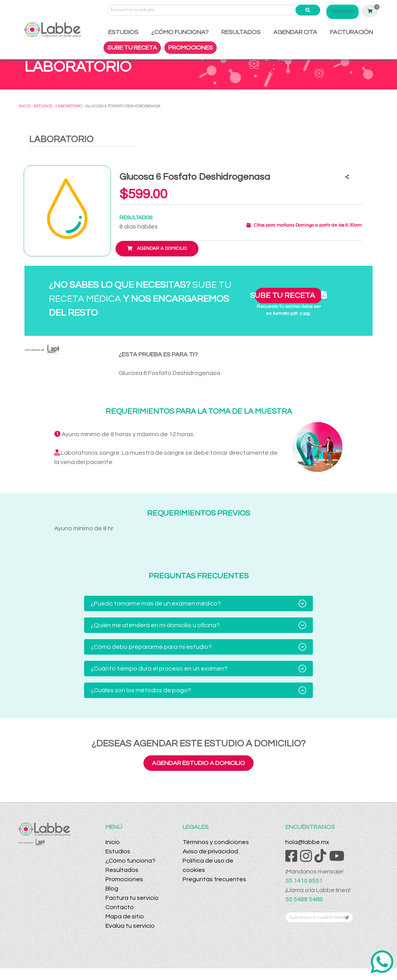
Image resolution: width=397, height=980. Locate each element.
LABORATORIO (69, 106)
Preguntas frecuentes (214, 879)
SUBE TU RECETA (132, 48)
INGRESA (343, 12)
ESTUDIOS (123, 32)
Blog (112, 889)
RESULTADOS (241, 32)
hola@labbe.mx (307, 842)
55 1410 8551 (304, 881)
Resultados (122, 870)
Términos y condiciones (216, 842)
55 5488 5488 (304, 899)
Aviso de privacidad (210, 851)
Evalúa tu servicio (130, 926)
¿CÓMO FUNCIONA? (180, 32)
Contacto (120, 907)
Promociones (124, 879)
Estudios (118, 851)
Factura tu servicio (132, 898)
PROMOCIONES (191, 48)
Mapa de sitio (125, 916)
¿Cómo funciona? (130, 861)
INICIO (25, 106)
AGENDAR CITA (295, 32)
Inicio (113, 842)
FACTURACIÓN (351, 32)
